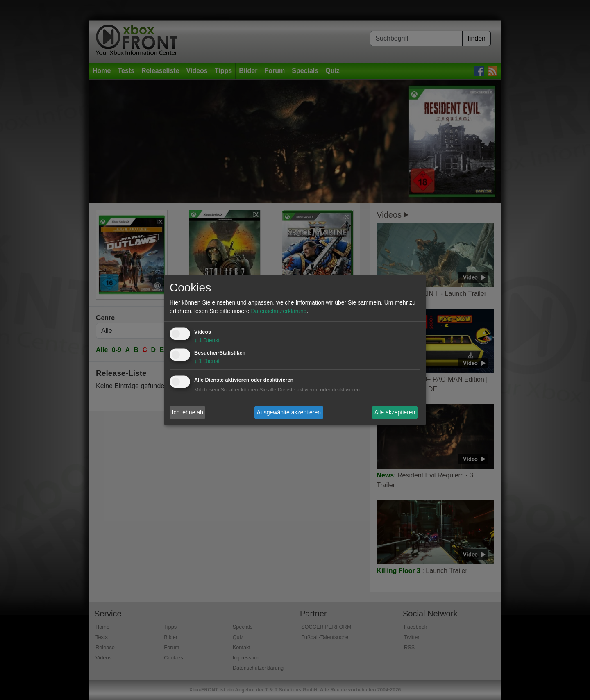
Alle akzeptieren (395, 412)
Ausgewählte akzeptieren (289, 412)
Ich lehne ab (188, 412)
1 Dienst (207, 341)
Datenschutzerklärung (279, 311)
